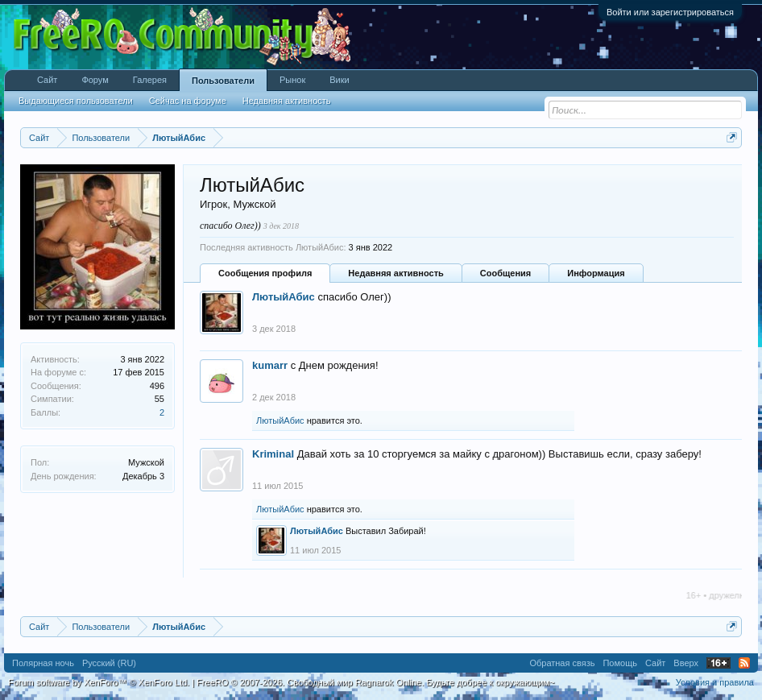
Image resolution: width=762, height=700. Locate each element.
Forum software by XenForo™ (99, 682)
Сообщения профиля (265, 273)
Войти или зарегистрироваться (670, 12)
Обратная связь (562, 663)
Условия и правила (715, 682)
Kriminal (273, 454)
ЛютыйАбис (284, 297)
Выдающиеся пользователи (76, 101)
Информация (596, 273)
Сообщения (505, 273)
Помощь (620, 663)
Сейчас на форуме (188, 101)
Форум (95, 80)
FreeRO (375, 682)
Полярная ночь (43, 663)
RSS (744, 663)
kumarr (270, 365)
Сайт (47, 80)
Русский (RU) (109, 663)
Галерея (150, 80)
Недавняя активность (395, 273)
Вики (339, 80)
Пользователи (223, 81)
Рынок (292, 80)
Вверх (686, 663)
